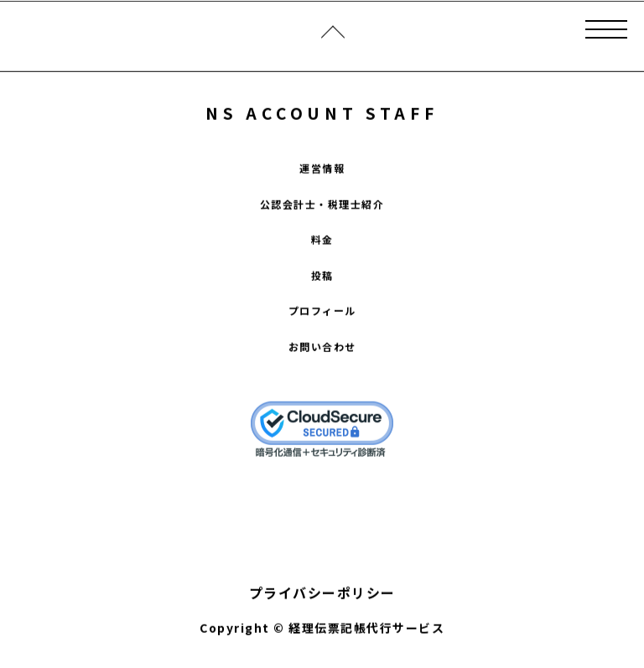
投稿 (322, 276)
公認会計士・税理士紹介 (322, 205)
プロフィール (322, 311)
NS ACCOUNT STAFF (322, 114)
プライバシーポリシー (322, 593)
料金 (322, 240)
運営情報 (322, 169)
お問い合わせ (322, 347)
